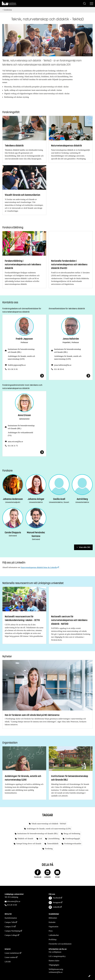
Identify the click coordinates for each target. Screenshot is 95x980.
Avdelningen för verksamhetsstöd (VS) (20, 434)
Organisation (53, 927)
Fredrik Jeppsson (24, 339)
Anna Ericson (24, 415)
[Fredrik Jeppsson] (24, 376)
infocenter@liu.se (14, 901)
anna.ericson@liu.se (15, 442)
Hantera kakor (54, 961)
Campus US (9, 927)
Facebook (54, 898)
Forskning (8, 10)
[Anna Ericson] (24, 452)
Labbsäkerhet (54, 935)
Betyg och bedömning (72, 834)
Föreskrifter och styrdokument (60, 944)
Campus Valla (10, 922)
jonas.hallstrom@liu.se (63, 365)
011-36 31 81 (13, 369)
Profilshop (53, 939)
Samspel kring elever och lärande (28, 844)
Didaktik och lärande (25, 839)
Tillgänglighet (54, 965)
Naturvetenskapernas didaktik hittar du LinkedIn (39, 567)
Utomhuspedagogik (72, 839)
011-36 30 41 (59, 369)
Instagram (55, 903)
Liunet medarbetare (12, 953)
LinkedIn (54, 907)
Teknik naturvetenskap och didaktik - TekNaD (48, 824)
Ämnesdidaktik (53, 844)
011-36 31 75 (13, 446)
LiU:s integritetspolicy (57, 956)
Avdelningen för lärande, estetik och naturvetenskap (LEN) (21, 358)
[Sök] (84, 3)
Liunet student (10, 957)
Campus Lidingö (11, 935)
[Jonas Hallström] (71, 376)
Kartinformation (11, 918)
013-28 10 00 (12, 905)
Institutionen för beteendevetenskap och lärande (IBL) (21, 351)
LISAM (8, 962)
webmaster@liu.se (56, 972)
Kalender (52, 922)
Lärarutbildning (53, 839)
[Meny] (91, 3)
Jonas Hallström (71, 339)
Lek (40, 839)
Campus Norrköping (12, 931)
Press (51, 931)
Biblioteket (53, 918)
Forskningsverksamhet (72, 844)
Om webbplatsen (55, 952)
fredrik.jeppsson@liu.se (17, 365)
